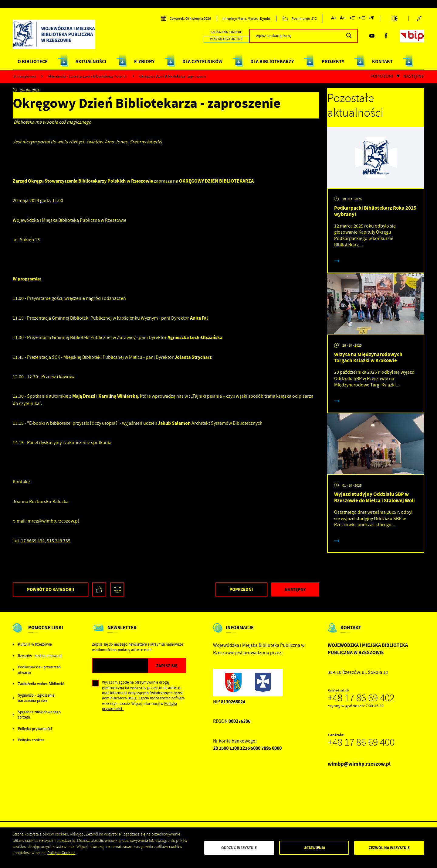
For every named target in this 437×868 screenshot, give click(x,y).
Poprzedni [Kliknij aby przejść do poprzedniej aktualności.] (382, 76)
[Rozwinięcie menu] (39, 633)
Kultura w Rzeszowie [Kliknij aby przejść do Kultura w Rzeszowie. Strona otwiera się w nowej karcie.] (35, 644)
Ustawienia (314, 848)
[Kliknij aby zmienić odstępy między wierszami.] (352, 19)
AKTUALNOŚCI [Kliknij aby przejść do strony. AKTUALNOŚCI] (91, 62)
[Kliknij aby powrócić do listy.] (398, 76)
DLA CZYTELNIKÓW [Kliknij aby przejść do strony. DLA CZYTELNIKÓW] (202, 62)
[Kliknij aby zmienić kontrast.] (395, 18)
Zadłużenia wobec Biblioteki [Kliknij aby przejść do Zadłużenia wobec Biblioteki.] (41, 684)
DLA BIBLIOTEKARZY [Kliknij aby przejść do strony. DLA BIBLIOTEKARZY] (272, 62)
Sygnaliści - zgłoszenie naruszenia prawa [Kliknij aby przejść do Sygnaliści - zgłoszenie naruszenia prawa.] (36, 698)
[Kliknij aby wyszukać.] (349, 36)
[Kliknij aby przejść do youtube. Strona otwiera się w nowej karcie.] (372, 36)
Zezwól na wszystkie (389, 848)
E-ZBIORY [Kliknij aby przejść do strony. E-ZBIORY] (144, 62)
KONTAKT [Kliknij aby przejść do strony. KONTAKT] (382, 62)
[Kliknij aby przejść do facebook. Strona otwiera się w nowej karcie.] (386, 36)
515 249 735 (59, 541)
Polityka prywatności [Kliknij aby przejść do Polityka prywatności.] (35, 729)
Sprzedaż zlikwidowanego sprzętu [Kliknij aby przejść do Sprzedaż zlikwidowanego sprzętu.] (39, 715)
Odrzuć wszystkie (239, 848)
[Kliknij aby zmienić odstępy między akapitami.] (371, 19)
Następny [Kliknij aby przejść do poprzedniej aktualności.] (413, 76)
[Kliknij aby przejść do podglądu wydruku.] (117, 590)
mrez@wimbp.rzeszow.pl (53, 521)
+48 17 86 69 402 (361, 698)
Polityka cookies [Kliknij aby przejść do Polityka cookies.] (31, 740)
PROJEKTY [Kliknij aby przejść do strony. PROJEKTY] (333, 62)
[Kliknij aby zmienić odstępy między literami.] (343, 19)
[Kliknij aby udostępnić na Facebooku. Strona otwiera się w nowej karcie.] (99, 590)
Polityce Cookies (61, 853)
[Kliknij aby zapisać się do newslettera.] (167, 666)
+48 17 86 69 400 (361, 742)
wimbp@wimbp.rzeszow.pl (359, 764)
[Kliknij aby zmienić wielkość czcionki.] (333, 19)
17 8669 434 (33, 541)
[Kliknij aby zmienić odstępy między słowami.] (362, 19)
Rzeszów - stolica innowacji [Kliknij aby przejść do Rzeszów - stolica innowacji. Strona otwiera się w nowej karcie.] (40, 656)
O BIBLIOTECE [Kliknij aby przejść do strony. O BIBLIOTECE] (33, 62)
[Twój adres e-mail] (120, 666)
